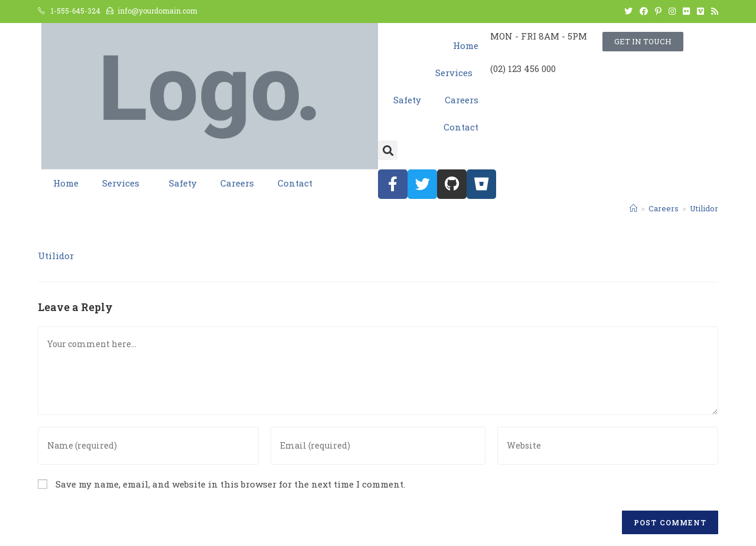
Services (457, 73)
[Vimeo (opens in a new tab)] (700, 11)
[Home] (633, 208)
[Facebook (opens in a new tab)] (644, 11)
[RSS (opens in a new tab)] (713, 11)
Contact (461, 127)
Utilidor (56, 256)
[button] (388, 150)
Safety (407, 100)
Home (466, 45)
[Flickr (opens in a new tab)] (686, 11)
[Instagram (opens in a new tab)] (672, 11)
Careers (462, 100)
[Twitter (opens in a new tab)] (628, 11)
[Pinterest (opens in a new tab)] (658, 11)
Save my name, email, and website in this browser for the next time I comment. (230, 484)
